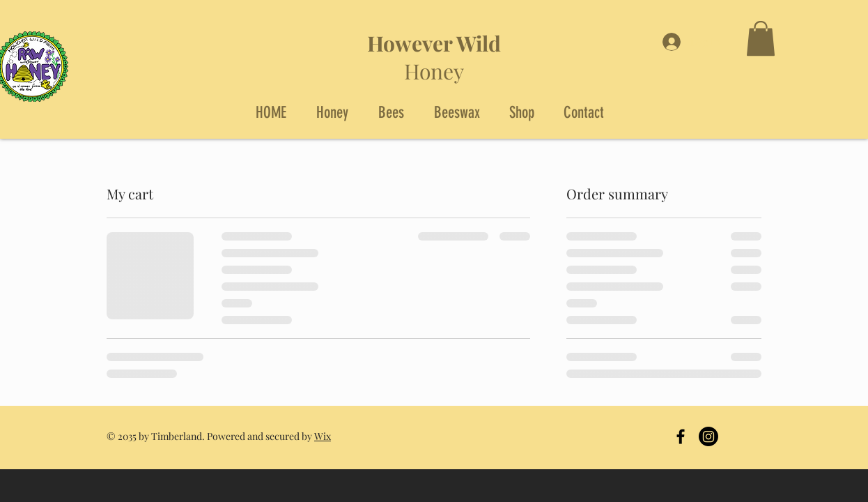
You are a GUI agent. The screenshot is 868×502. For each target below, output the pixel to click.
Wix (323, 436)
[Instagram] (708, 436)
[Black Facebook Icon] (681, 436)
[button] (761, 38)
